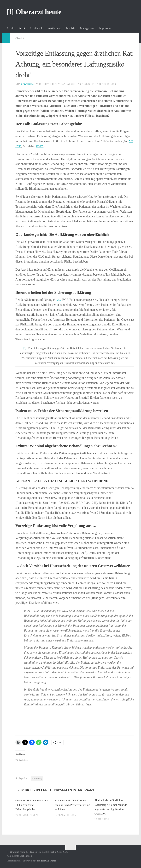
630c (59, 300)
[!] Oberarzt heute (34, 12)
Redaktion (28, 84)
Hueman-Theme (49, 861)
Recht (22, 28)
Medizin (71, 28)
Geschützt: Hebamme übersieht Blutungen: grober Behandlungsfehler (32, 805)
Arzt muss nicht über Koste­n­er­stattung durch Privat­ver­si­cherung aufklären (72, 805)
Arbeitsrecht (36, 28)
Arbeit (10, 28)
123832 (42, 146)
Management (87, 28)
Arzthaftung (55, 28)
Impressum (105, 28)
